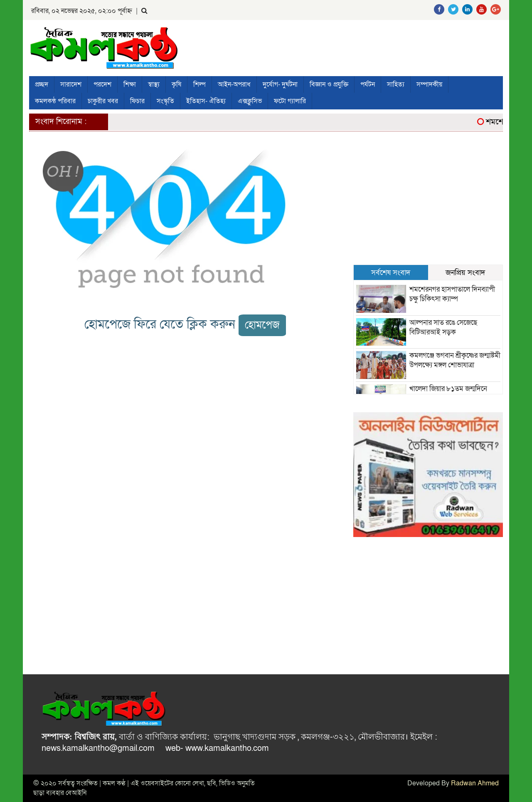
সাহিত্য (396, 84)
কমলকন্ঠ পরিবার (55, 101)
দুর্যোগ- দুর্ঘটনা (280, 84)
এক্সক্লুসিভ (250, 101)
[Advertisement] (428, 202)
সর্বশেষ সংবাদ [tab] (391, 272)
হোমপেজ (262, 325)
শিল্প (199, 84)
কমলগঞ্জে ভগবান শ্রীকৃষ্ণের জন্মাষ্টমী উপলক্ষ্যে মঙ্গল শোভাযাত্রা (455, 360)
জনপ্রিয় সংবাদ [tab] (465, 272)
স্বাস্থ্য (154, 84)
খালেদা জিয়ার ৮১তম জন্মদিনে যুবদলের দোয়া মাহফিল (448, 394)
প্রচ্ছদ (42, 84)
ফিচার (137, 101)
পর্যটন (368, 84)
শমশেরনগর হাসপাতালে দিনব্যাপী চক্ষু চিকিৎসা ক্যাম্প (452, 294)
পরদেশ (102, 84)
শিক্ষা (130, 84)
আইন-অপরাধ (234, 84)
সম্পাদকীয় (429, 84)
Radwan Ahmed (475, 783)
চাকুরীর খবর (103, 101)
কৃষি (176, 84)
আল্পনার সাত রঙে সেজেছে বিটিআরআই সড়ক (443, 327)
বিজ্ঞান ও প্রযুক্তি (329, 84)
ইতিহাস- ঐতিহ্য (206, 101)
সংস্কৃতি (165, 101)
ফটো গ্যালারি (290, 101)
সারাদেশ (71, 84)
